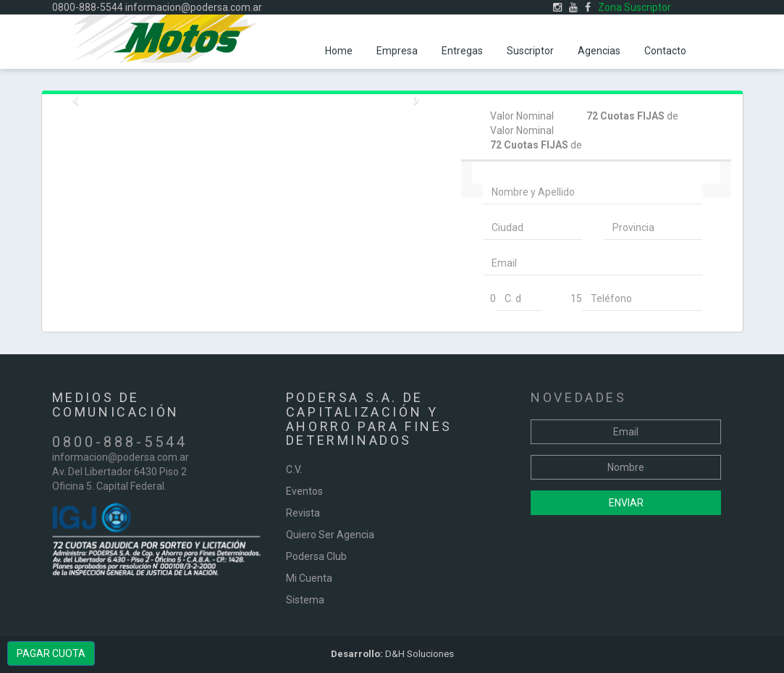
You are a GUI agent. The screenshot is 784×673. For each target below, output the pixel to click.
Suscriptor (530, 51)
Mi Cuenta (309, 578)
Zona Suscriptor (635, 7)
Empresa (397, 51)
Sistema (305, 600)
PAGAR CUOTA (51, 653)
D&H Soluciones (392, 654)
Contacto (665, 51)
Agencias (599, 51)
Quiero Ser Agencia (330, 535)
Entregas (462, 51)
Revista (303, 513)
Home (339, 51)
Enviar (626, 503)
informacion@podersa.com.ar (194, 7)
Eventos (304, 491)
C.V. (294, 469)
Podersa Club (316, 556)
